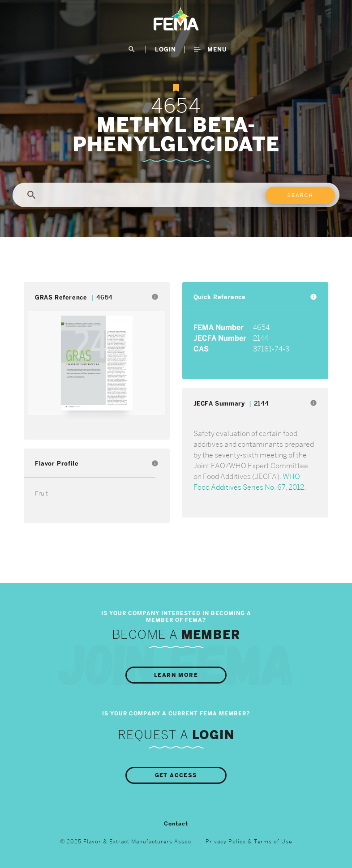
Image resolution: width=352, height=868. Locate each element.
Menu (210, 49)
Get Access (176, 775)
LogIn (165, 49)
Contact (176, 824)
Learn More (176, 675)
